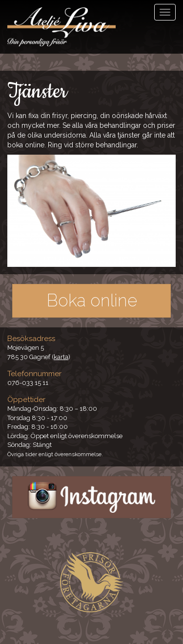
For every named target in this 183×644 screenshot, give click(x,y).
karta (61, 357)
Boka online (92, 300)
